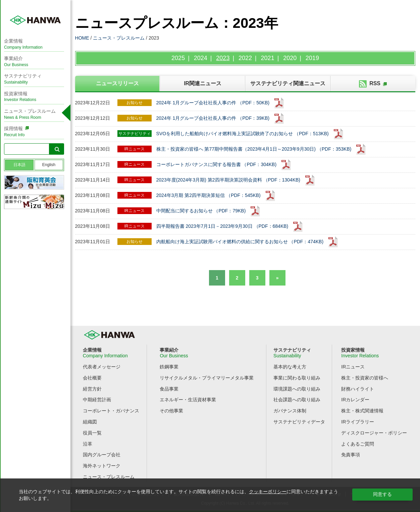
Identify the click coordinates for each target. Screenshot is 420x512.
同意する (382, 494)
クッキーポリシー (268, 492)
